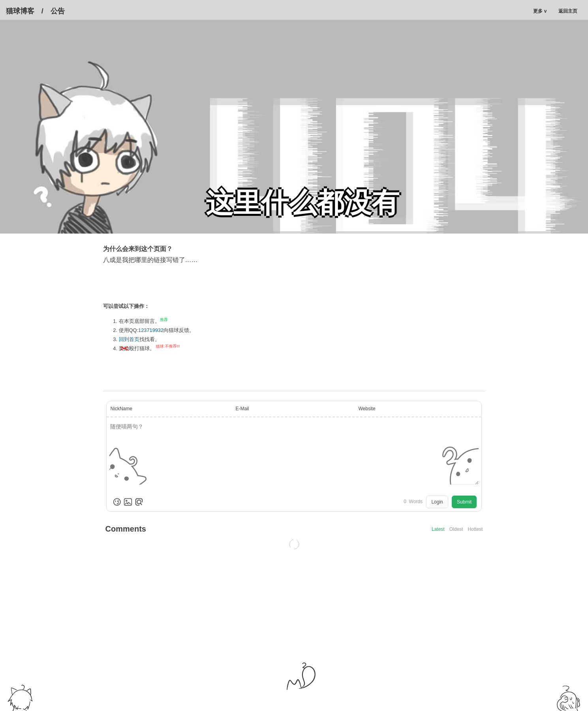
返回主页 (570, 11)
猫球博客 (20, 11)
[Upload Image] (128, 502)
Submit (464, 502)
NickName (121, 409)
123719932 (151, 330)
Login (437, 502)
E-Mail (242, 409)
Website (367, 409)
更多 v (540, 11)
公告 (58, 11)
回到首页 (129, 339)
